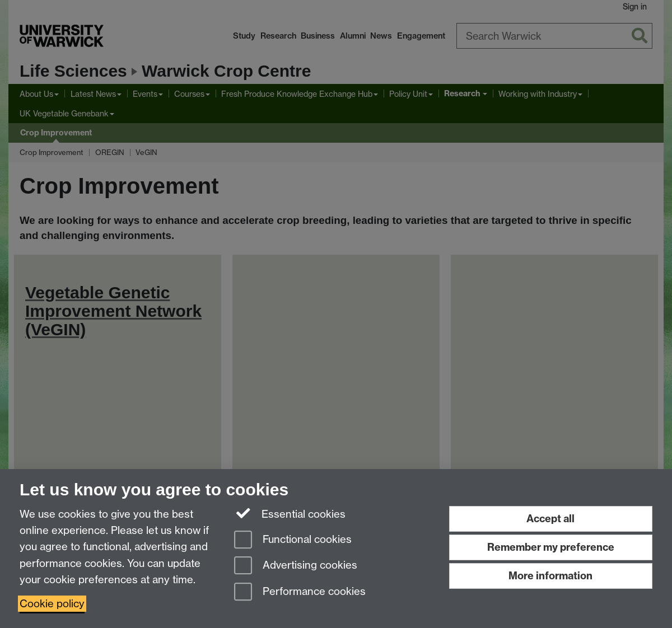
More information (550, 576)
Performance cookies (300, 592)
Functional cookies (293, 540)
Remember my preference (551, 547)
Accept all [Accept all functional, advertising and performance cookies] (550, 519)
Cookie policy (52, 604)
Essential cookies (290, 513)
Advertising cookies (296, 566)
